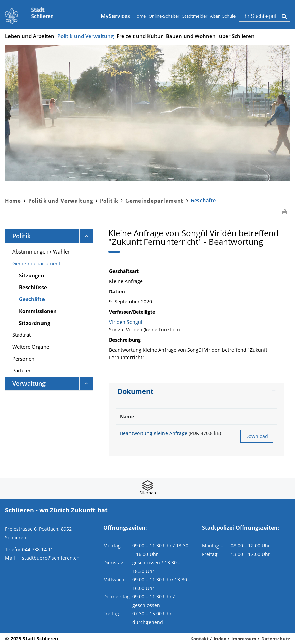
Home (140, 16)
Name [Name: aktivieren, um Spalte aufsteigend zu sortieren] (127, 416)
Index (220, 639)
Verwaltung (29, 383)
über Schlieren (237, 36)
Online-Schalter (164, 16)
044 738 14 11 (38, 549)
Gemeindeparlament (36, 263)
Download (257, 436)
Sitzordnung (34, 323)
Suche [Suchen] (284, 16)
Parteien (22, 370)
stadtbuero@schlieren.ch (51, 558)
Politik (21, 236)
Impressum (244, 639)
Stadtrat (21, 335)
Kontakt (199, 639)
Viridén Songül (126, 322)
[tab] (197, 391)
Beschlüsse (33, 287)
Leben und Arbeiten (30, 36)
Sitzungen (32, 275)
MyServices (115, 16)
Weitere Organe (31, 347)
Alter (215, 16)
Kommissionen (38, 311)
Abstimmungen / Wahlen (41, 251)
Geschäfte (48, 299)
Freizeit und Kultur (140, 36)
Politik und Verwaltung (85, 36)
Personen (23, 359)
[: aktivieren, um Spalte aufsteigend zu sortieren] (257, 417)
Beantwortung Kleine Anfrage (154, 433)
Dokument (136, 391)
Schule (229, 16)
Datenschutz (276, 639)
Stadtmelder (195, 16)
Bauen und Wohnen (191, 36)
